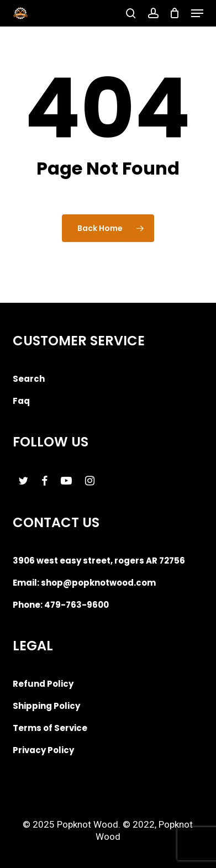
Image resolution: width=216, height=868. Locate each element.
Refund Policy (43, 684)
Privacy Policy (43, 750)
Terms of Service (50, 728)
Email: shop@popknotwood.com (84, 583)
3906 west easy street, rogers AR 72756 (99, 561)
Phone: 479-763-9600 (61, 605)
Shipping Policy (46, 706)
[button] (197, 13)
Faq (21, 401)
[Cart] (175, 13)
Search (29, 379)
